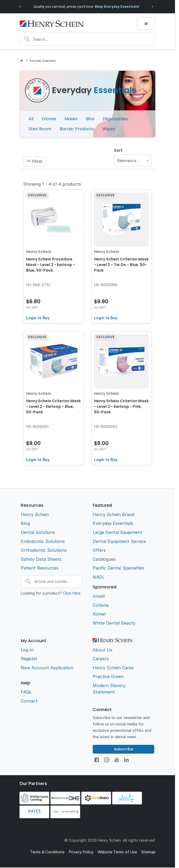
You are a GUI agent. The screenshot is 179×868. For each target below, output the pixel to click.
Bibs (90, 119)
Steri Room (40, 129)
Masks (71, 119)
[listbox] (133, 161)
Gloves (49, 119)
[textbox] (88, 39)
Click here (72, 593)
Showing (53, 184)
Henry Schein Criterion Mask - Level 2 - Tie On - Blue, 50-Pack (121, 265)
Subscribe (124, 749)
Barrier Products (77, 129)
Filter (37, 161)
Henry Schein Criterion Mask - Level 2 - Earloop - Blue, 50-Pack (53, 406)
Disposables (115, 119)
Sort (118, 150)
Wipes (109, 129)
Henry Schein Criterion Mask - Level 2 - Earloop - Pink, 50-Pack (121, 406)
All (31, 119)
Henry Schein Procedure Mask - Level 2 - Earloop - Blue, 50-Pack (51, 265)
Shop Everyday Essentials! (117, 7)
